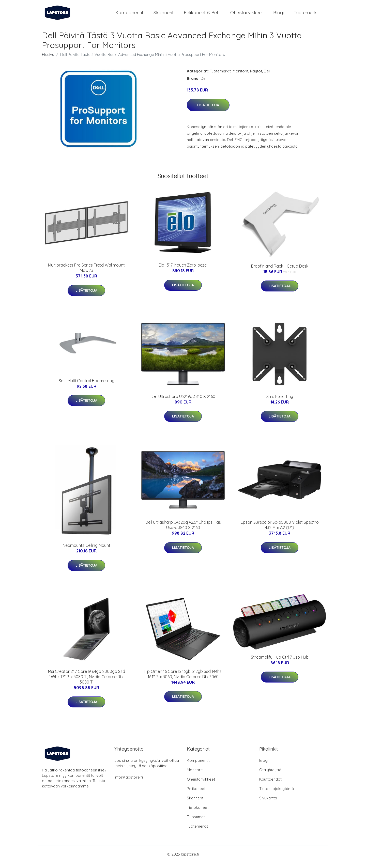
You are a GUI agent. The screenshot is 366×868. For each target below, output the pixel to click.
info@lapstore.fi (129, 782)
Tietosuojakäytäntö (277, 794)
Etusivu (48, 60)
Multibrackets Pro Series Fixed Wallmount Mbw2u (86, 273)
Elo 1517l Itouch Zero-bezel (183, 270)
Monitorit (240, 76)
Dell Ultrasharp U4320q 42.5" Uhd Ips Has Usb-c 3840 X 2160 (183, 530)
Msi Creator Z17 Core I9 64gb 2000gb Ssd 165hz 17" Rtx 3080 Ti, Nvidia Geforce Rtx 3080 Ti (87, 682)
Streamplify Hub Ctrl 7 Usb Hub (280, 662)
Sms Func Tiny (280, 401)
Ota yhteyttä (270, 775)
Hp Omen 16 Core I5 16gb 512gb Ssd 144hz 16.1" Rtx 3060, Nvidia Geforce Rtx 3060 (183, 679)
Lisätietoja (208, 110)
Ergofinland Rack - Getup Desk (280, 271)
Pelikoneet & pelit (202, 15)
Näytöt (256, 76)
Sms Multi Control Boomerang (87, 386)
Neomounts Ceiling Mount (86, 550)
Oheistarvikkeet (247, 15)
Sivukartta (268, 803)
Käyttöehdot (270, 784)
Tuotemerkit (306, 15)
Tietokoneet (198, 812)
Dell (267, 76)
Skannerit (164, 15)
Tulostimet (196, 822)
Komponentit (129, 15)
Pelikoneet (196, 794)
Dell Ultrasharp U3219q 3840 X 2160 (183, 401)
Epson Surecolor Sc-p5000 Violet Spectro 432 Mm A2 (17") (280, 530)
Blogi (278, 15)
